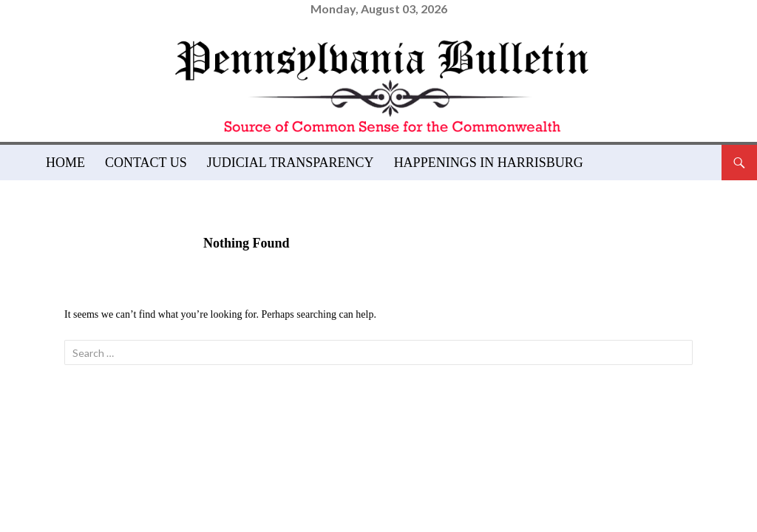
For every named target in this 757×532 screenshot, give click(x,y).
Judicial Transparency (291, 163)
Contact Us (146, 163)
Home (65, 163)
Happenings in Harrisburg (489, 163)
